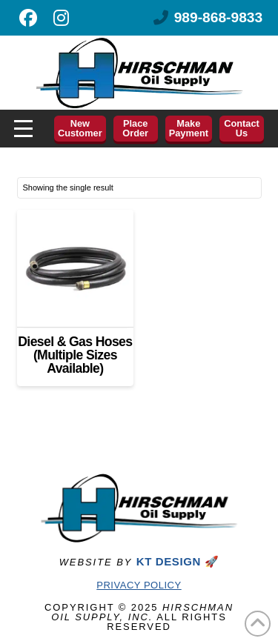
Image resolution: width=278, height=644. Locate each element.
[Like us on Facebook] (28, 18)
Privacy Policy (139, 585)
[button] (23, 129)
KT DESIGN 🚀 (178, 561)
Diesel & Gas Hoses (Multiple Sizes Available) (75, 355)
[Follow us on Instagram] (61, 18)
